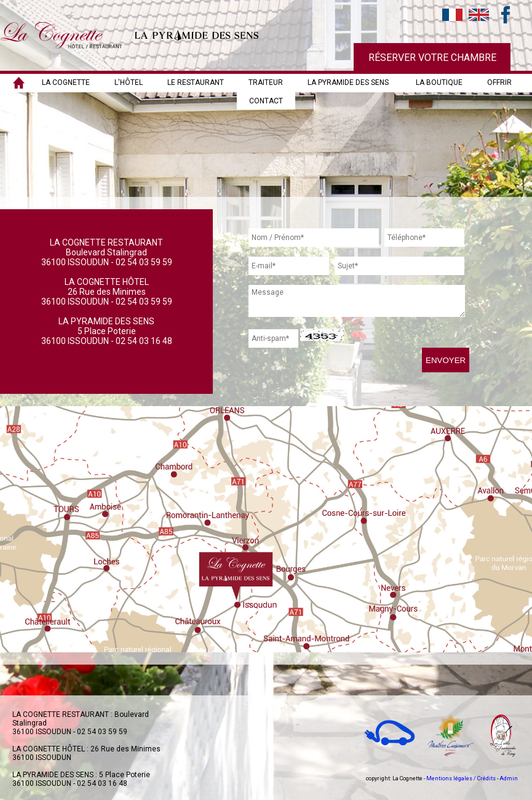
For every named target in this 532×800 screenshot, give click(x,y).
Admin (509, 778)
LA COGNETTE (66, 82)
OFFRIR (499, 82)
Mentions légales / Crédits (461, 778)
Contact (266, 101)
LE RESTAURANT (196, 82)
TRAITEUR (266, 82)
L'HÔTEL (129, 82)
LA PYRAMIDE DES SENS (348, 82)
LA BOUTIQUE (439, 82)
